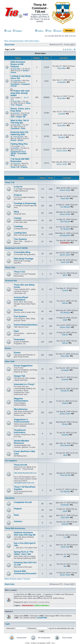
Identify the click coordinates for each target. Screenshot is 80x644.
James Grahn (62, 151)
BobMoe (16, 148)
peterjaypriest (65, 235)
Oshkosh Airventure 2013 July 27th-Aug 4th (25, 534)
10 (74, 49)
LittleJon (65, 335)
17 (28, 98)
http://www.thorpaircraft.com (25, 473)
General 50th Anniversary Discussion (25, 572)
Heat (65, 455)
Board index (10, 45)
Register (17, 31)
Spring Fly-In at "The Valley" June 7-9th (24, 553)
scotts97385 (42, 618)
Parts (23, 129)
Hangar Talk (21, 117)
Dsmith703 (65, 391)
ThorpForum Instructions (20, 431)
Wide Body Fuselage (24, 259)
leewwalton (65, 243)
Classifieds (15, 84)
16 (25, 98)
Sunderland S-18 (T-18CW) (16, 248)
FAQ (48, 31)
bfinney (65, 303)
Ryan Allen (17, 69)
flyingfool (62, 137)
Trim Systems (20, 239)
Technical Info (11, 281)
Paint (16, 331)
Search (58, 31)
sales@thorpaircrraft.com (24, 483)
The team (27, 579)
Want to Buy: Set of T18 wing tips (20, 122)
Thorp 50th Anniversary (15, 528)
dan (65, 556)
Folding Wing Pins (19, 144)
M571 (65, 275)
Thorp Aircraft (18, 137)
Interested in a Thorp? (24, 384)
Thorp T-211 (10, 268)
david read (65, 262)
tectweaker (17, 81)
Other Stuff (10, 361)
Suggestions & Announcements (22, 421)
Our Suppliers (11, 461)
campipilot (65, 370)
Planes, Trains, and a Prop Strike (20, 110)
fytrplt (65, 320)
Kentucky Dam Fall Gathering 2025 (19, 133)
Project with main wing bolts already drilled (20, 93)
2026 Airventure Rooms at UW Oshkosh (18, 64)
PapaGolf (16, 164)
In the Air (18, 187)
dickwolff (65, 524)
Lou (65, 537)
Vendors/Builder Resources (22, 442)
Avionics (18, 521)
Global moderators (42, 605)
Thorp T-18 (15, 167)
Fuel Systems (20, 316)
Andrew (65, 403)
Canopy (18, 218)
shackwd (65, 435)
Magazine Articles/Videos (21, 400)
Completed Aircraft (23, 502)
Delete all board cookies (13, 579)
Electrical (18, 310)
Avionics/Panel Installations (21, 299)
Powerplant (19, 340)
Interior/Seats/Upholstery (26, 325)
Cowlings (18, 226)
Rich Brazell (65, 222)
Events (26, 71)
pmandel (16, 113)
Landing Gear (20, 233)
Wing (16, 212)
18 (12, 99)
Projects (19, 105)
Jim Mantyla (65, 207)
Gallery (39, 31)
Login (8, 31)
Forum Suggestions (23, 366)
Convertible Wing (22, 252)
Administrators (28, 605)
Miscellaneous (21, 409)
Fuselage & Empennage (25, 203)
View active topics (32, 41)
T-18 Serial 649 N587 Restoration (20, 160)
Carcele (65, 290)
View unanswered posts (14, 41)
